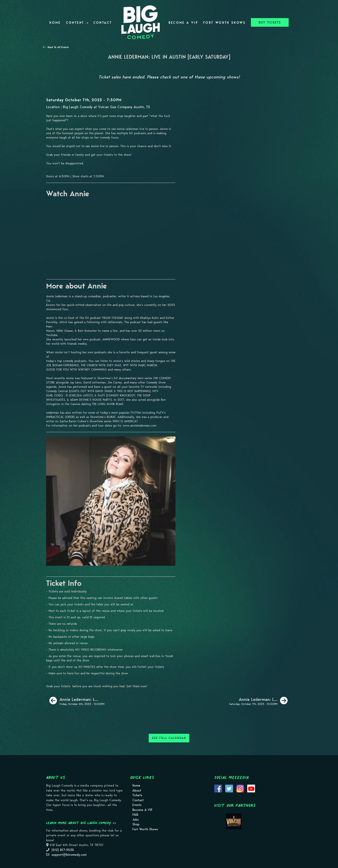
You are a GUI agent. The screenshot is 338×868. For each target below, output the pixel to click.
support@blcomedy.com (69, 855)
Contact (103, 23)
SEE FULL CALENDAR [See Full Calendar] (169, 738)
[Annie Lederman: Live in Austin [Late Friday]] (77, 701)
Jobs (135, 820)
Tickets (137, 795)
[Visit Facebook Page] (218, 788)
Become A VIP (183, 23)
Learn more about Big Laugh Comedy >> (81, 823)
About (137, 790)
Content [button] (77, 23)
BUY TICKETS (270, 22)
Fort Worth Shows (225, 23)
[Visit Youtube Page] (251, 788)
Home (55, 23)
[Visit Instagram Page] (240, 788)
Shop (136, 824)
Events (137, 805)
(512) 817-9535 (63, 850)
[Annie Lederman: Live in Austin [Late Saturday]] (258, 701)
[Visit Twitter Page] (229, 788)
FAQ (135, 815)
